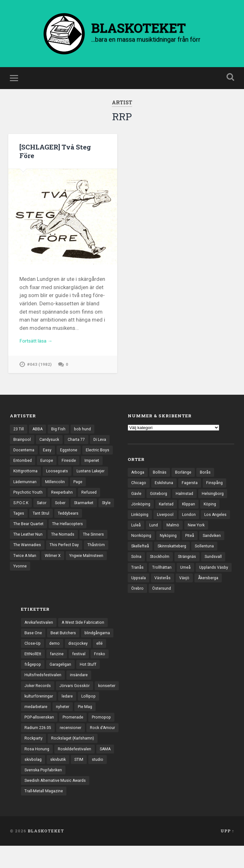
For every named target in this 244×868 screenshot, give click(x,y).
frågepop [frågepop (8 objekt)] (33, 680)
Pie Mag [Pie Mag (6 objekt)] (88, 725)
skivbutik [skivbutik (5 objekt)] (60, 780)
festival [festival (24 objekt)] (80, 670)
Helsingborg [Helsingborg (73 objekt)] (216, 503)
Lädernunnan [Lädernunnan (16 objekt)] (64, 492)
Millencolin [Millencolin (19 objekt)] (94, 492)
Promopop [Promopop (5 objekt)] (106, 736)
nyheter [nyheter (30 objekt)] (64, 725)
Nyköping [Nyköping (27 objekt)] (197, 547)
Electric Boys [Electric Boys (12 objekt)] (25, 470)
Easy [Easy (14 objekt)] (48, 459)
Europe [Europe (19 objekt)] (81, 470)
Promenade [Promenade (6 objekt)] (76, 736)
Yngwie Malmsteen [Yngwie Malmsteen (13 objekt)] (57, 580)
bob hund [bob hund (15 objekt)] (85, 437)
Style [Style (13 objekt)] (48, 525)
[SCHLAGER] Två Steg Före (58, 157)
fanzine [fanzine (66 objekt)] (58, 670)
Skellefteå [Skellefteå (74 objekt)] (169, 558)
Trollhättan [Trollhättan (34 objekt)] (189, 580)
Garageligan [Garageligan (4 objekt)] (62, 680)
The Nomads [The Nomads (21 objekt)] (25, 559)
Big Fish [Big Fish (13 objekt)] (60, 437)
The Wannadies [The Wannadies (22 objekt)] (91, 559)
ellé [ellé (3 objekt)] (102, 658)
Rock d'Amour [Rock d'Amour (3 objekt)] (106, 747)
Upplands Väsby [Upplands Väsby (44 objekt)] (147, 591)
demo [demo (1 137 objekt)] (56, 658)
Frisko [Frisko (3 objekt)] (102, 670)
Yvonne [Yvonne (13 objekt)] (90, 580)
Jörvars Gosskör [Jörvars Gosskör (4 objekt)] (77, 703)
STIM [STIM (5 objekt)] (82, 780)
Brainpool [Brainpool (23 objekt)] (22, 448)
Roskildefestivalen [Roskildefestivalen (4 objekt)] (75, 769)
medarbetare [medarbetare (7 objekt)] (37, 725)
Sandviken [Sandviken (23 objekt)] (141, 558)
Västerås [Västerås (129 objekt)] (203, 591)
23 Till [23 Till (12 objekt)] (19, 437)
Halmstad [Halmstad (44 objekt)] (186, 503)
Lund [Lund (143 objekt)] (186, 536)
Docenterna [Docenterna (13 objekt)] (24, 459)
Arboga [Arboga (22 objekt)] (138, 481)
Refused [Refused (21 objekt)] (21, 514)
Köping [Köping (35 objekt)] (214, 514)
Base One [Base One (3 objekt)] (33, 647)
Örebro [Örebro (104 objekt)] (188, 602)
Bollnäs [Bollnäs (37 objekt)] (161, 481)
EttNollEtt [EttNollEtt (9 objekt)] (34, 670)
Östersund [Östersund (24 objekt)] (214, 602)
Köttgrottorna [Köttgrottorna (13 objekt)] (51, 481)
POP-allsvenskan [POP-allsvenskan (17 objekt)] (41, 736)
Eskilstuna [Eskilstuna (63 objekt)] (165, 492)
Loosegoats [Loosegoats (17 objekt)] (84, 481)
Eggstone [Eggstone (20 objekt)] (70, 459)
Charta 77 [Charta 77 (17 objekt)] (79, 448)
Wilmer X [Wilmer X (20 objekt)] (22, 580)
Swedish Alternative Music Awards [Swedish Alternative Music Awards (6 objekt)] (57, 802)
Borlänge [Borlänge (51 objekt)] (185, 481)
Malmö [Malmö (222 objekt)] (206, 536)
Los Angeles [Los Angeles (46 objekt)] (143, 536)
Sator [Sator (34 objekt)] (68, 514)
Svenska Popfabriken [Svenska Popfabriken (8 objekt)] (45, 791)
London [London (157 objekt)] (192, 525)
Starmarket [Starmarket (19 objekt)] (24, 525)
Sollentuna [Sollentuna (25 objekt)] (141, 569)
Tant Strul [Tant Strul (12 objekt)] (90, 525)
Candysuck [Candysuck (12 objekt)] (50, 448)
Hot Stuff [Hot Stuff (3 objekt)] (91, 680)
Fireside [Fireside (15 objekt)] (103, 470)
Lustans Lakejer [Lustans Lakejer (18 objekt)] (28, 492)
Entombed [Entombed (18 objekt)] (56, 470)
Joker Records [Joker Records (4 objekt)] (38, 703)
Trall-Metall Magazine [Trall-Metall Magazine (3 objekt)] (44, 813)
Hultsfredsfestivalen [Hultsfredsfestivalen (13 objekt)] (44, 691)
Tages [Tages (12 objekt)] (67, 525)
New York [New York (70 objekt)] (140, 547)
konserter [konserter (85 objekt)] (111, 703)
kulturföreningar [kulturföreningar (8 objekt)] (40, 713)
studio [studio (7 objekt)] (101, 780)
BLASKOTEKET (46, 853)
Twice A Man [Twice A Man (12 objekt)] (92, 570)
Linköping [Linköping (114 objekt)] (140, 525)
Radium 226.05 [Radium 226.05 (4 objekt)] (39, 747)
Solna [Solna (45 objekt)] (165, 569)
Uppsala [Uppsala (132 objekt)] (178, 591)
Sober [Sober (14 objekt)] (88, 514)
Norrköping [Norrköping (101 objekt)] (169, 547)
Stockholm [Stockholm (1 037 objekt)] (189, 569)
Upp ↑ (227, 853)
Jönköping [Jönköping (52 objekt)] (141, 514)
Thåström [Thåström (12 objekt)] (62, 570)
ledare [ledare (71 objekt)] (69, 713)
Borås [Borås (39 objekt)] (207, 481)
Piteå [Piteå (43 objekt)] (220, 547)
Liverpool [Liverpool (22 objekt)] (167, 525)
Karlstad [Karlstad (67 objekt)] (168, 514)
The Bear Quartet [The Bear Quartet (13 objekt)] (60, 537)
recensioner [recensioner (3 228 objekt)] (73, 747)
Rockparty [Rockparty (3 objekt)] (34, 758)
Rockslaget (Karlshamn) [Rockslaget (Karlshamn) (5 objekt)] (75, 758)
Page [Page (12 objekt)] (18, 503)
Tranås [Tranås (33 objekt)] (164, 580)
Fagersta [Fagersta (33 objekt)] (191, 492)
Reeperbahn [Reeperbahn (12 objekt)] (83, 503)
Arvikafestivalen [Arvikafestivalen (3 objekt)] (40, 636)
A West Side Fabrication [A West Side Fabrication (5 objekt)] (86, 636)
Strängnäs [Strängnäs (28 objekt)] (217, 569)
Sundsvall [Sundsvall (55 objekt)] (140, 580)
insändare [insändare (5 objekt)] (81, 691)
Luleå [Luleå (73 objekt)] (168, 536)
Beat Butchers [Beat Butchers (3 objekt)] (64, 647)
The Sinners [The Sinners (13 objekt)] (57, 559)
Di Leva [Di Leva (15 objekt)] (103, 448)
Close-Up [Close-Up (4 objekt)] (33, 658)
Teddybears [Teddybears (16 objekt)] (24, 537)
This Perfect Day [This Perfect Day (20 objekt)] (29, 570)
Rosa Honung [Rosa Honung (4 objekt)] (37, 769)
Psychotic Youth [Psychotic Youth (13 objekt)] (47, 503)
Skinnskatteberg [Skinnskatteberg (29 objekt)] (202, 558)
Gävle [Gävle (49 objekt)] (136, 503)
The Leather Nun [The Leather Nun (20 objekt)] (69, 547)
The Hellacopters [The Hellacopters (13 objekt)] (29, 547)
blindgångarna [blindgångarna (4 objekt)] (99, 647)
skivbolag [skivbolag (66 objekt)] (34, 780)
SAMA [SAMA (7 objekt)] (107, 769)
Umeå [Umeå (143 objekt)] (213, 580)
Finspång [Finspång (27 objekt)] (217, 492)
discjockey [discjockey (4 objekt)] (80, 658)
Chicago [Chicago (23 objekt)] (139, 492)
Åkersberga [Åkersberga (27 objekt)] (162, 602)
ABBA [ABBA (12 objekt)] (39, 437)
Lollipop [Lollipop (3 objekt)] (91, 713)
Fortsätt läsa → (38, 348)
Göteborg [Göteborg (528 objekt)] (159, 503)
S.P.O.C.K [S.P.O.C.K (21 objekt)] (46, 514)
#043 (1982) (40, 372)
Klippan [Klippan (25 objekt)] (192, 514)
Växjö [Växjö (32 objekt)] (137, 602)
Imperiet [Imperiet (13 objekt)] (21, 481)
